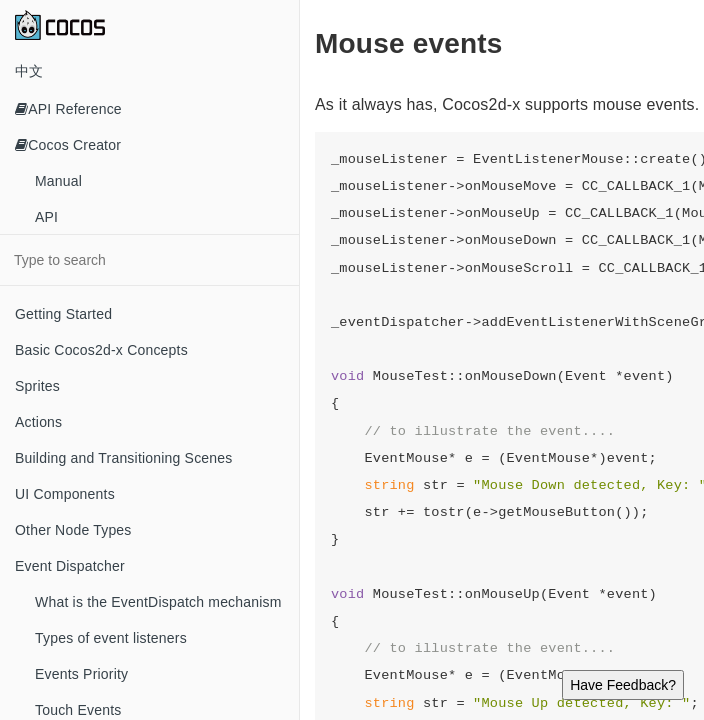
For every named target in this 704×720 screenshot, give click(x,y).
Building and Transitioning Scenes (124, 458)
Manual (58, 181)
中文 (29, 71)
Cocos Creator (68, 145)
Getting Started (63, 314)
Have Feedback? (623, 685)
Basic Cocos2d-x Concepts (101, 350)
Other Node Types (73, 530)
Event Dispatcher (70, 566)
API (46, 217)
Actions (38, 422)
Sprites (37, 386)
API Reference (68, 109)
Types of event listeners (111, 638)
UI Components (65, 494)
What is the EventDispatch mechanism (158, 602)
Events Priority (81, 674)
